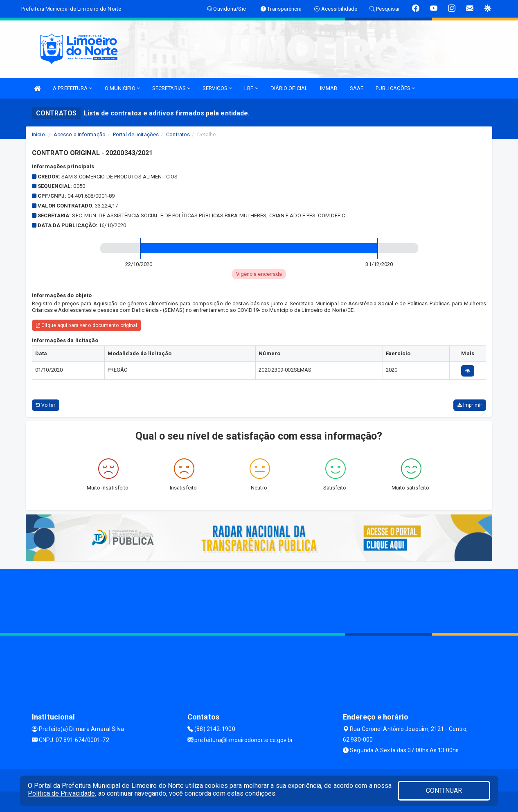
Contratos (178, 134)
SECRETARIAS (171, 88)
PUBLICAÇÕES (395, 88)
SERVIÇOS (217, 88)
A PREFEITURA (72, 88)
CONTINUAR (444, 791)
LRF (251, 88)
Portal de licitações (136, 134)
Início (38, 134)
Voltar (46, 405)
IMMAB (329, 88)
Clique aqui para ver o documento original (87, 325)
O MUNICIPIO (122, 88)
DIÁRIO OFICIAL (289, 88)
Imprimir (470, 405)
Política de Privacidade (61, 793)
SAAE (357, 88)
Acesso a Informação (80, 134)
